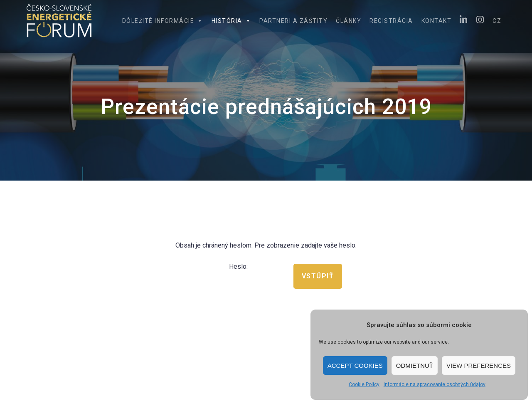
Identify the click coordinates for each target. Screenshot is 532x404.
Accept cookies (355, 366)
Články (349, 21)
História (232, 21)
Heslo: (239, 273)
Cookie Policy (364, 384)
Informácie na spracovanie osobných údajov (435, 384)
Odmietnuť (415, 366)
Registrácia (391, 21)
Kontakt (437, 21)
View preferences (479, 366)
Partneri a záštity (293, 21)
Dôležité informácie (163, 21)
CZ (497, 21)
